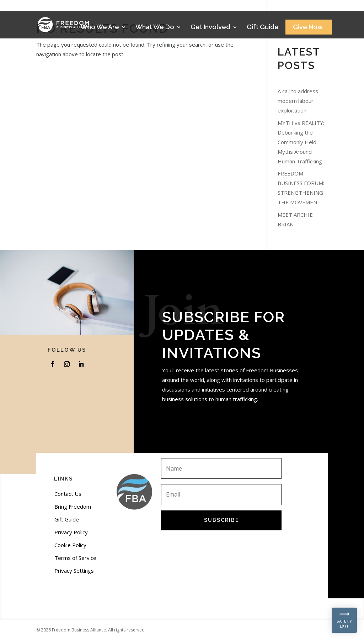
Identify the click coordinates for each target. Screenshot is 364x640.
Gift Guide (263, 28)
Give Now (308, 28)
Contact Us (68, 494)
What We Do (155, 28)
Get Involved (210, 28)
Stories (307, 8)
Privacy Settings (74, 571)
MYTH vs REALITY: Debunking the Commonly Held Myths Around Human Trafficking (301, 142)
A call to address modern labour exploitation (298, 101)
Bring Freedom (73, 507)
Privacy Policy (71, 532)
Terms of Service (75, 558)
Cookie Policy (70, 545)
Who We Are (100, 28)
